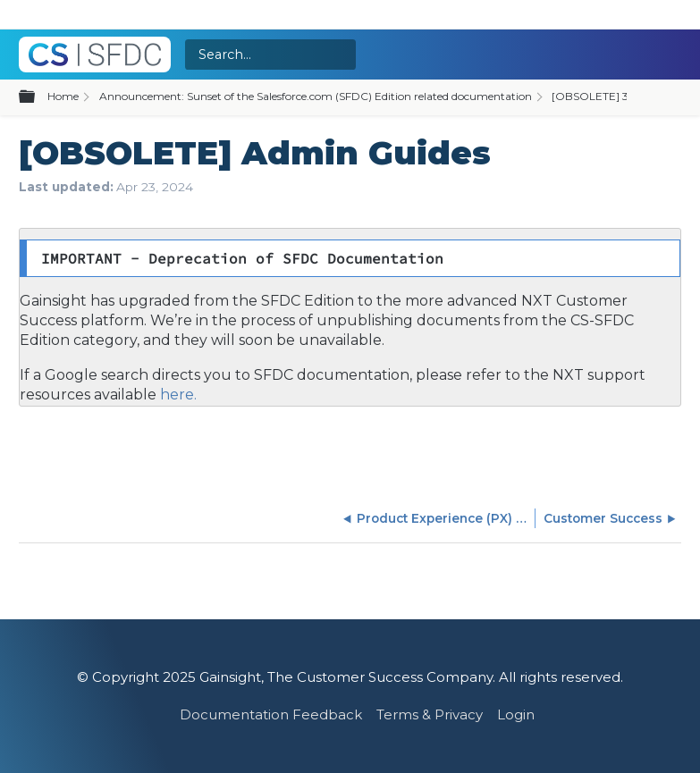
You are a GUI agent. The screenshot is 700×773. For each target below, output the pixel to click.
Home (63, 96)
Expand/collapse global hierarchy (38, 97)
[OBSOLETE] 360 (597, 96)
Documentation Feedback (271, 714)
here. (177, 395)
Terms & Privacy (430, 714)
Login (516, 714)
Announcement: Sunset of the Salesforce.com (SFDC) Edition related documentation (316, 96)
